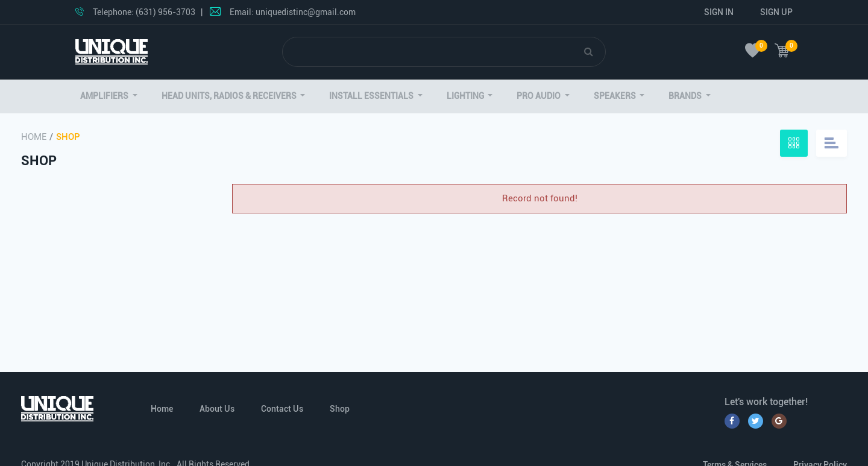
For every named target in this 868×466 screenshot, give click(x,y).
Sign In (719, 12)
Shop (340, 409)
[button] (109, 96)
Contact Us (282, 409)
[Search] (433, 52)
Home (34, 137)
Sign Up (776, 12)
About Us (217, 409)
